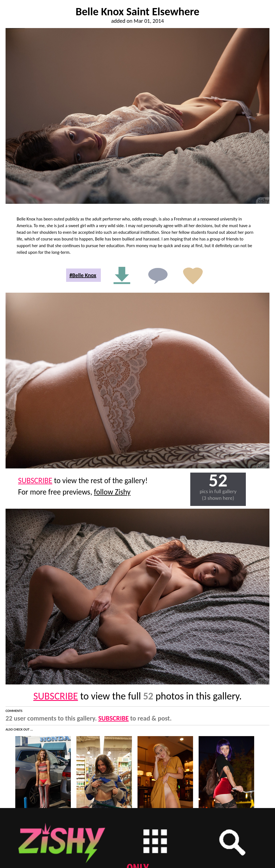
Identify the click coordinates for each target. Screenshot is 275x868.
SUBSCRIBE (35, 481)
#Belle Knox (83, 275)
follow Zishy (112, 492)
